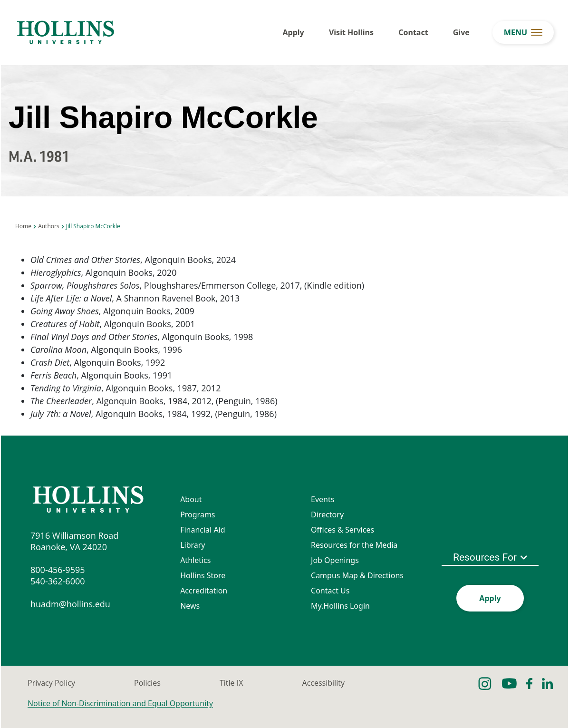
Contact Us (330, 591)
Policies (147, 683)
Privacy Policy (51, 683)
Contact (413, 32)
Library (193, 545)
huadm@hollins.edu (70, 604)
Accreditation (204, 591)
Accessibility (323, 683)
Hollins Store (203, 575)
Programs (198, 514)
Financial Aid (203, 530)
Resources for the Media (354, 545)
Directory (327, 514)
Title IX (231, 683)
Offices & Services (342, 530)
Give (461, 32)
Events (323, 499)
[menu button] (523, 32)
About (191, 499)
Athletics (195, 560)
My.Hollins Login (340, 606)
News (190, 606)
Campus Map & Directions (357, 575)
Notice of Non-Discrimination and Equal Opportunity (120, 703)
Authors (48, 226)
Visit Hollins (351, 32)
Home (23, 226)
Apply (294, 32)
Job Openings (335, 560)
